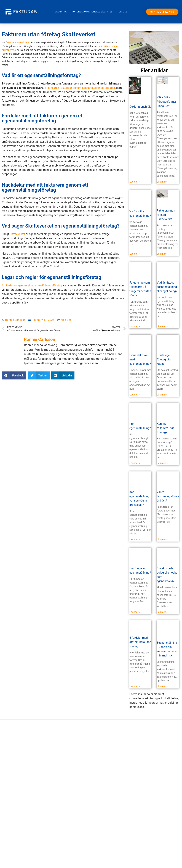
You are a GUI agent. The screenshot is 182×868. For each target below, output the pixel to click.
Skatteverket (17, 234)
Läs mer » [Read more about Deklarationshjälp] (135, 182)
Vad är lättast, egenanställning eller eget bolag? (167, 287)
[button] (14, 375)
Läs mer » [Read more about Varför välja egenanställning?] (135, 254)
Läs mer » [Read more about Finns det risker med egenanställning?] (135, 395)
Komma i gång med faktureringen (32, 839)
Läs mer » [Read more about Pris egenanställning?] (135, 463)
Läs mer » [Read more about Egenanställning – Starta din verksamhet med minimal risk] (162, 686)
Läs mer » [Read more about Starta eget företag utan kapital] (162, 395)
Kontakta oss (32, 847)
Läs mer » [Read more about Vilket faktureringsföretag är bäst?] (162, 539)
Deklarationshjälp (140, 107)
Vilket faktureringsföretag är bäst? (169, 496)
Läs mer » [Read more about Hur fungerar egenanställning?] (135, 612)
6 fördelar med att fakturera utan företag (140, 642)
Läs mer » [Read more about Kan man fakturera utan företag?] (162, 463)
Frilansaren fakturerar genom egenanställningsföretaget (80, 88)
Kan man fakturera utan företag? (166, 428)
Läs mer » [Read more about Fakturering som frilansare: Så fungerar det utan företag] (135, 326)
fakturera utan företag (18, 43)
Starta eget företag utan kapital (164, 359)
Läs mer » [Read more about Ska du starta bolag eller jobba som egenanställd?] (162, 612)
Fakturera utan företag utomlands (32, 822)
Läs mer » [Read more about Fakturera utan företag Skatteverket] (162, 254)
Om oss (123, 12)
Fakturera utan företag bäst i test (93, 12)
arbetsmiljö (32, 806)
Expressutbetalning (32, 814)
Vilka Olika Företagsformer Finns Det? (166, 102)
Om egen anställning (32, 863)
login (32, 855)
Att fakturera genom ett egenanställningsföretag (32, 285)
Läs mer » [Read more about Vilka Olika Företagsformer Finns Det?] (162, 182)
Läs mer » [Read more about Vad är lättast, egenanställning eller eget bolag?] (162, 326)
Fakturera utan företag (32, 798)
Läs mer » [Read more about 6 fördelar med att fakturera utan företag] (135, 686)
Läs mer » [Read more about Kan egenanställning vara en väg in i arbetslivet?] (135, 539)
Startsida (61, 12)
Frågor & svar (32, 831)
